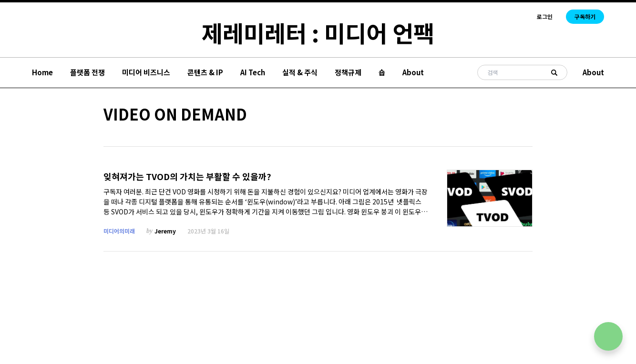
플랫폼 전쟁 (87, 72)
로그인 (545, 17)
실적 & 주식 (300, 72)
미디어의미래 (119, 231)
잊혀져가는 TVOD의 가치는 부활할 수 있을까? (187, 177)
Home (42, 72)
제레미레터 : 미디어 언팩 (318, 32)
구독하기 (585, 16)
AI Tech (253, 72)
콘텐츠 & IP (205, 72)
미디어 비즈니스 (146, 72)
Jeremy (165, 231)
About (413, 72)
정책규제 (348, 72)
